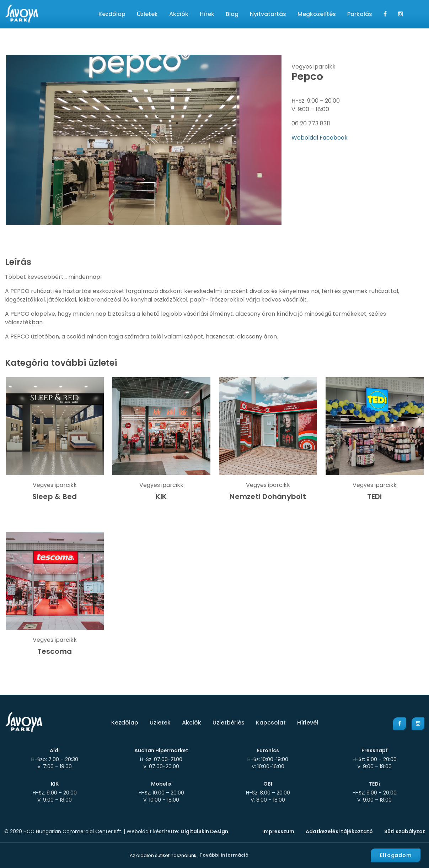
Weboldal (305, 138)
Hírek (207, 14)
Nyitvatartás (268, 14)
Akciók (179, 14)
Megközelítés (317, 14)
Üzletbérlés (229, 723)
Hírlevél (308, 723)
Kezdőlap (112, 14)
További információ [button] (224, 855)
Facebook (334, 138)
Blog (232, 14)
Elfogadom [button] (396, 855)
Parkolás (360, 14)
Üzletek (147, 14)
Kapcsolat (271, 723)
